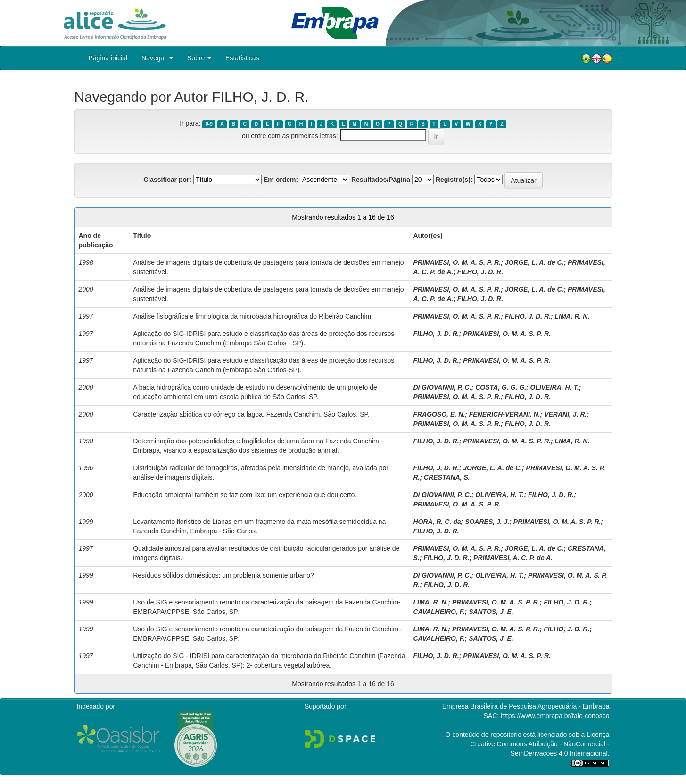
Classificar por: (167, 180)
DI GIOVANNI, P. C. (442, 387)
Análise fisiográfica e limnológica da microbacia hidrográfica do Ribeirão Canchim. (253, 316)
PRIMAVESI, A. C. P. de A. (513, 558)
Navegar (157, 58)
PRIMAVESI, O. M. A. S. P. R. (457, 262)
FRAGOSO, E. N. (439, 414)
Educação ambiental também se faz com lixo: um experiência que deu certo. (245, 495)
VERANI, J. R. (565, 414)
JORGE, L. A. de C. (534, 262)
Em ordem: (281, 180)
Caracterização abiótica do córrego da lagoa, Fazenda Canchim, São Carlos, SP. (251, 414)
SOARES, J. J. (487, 522)
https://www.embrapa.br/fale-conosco (555, 716)
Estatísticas (242, 58)
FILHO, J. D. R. (480, 272)
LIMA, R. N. (572, 316)
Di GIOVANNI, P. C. (442, 495)
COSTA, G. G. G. (501, 387)
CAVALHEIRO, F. (439, 612)
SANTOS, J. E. (491, 612)
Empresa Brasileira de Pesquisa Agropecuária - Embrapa (526, 706)
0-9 (209, 124)
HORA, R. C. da (437, 522)
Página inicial (108, 58)
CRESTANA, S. (447, 477)
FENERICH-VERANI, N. (505, 414)
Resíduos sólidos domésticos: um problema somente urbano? (223, 575)
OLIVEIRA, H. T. (555, 387)
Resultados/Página (381, 180)
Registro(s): (454, 180)
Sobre (199, 58)
